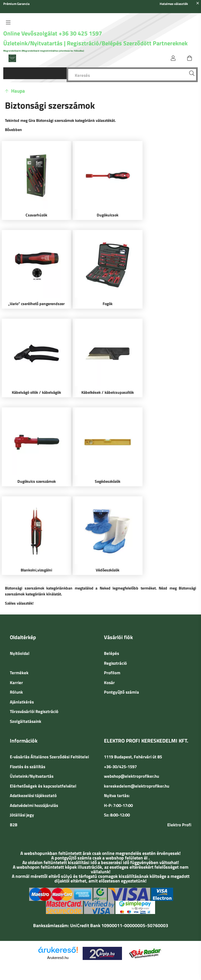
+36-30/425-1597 (120, 748)
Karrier (16, 664)
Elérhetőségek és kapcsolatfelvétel (43, 767)
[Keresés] (132, 75)
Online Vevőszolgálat (30, 33)
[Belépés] (173, 58)
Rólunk (16, 674)
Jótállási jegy (22, 796)
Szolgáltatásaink (26, 702)
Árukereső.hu (58, 939)
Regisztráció (115, 644)
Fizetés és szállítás (28, 748)
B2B (14, 806)
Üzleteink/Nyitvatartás (34, 43)
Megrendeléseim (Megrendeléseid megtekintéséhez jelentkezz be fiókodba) (44, 51)
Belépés (111, 635)
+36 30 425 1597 (80, 33)
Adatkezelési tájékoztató (33, 777)
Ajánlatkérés (22, 683)
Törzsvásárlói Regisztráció (34, 693)
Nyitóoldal (20, 635)
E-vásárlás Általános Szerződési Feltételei (49, 738)
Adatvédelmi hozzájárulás (34, 787)
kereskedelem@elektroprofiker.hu (137, 767)
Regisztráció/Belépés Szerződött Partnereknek (127, 43)
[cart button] (190, 58)
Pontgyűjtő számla (121, 674)
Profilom (112, 654)
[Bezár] (198, 3)
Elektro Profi (179, 806)
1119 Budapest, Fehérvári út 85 (133, 738)
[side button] (8, 22)
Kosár (109, 664)
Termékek (19, 654)
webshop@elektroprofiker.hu (131, 758)
